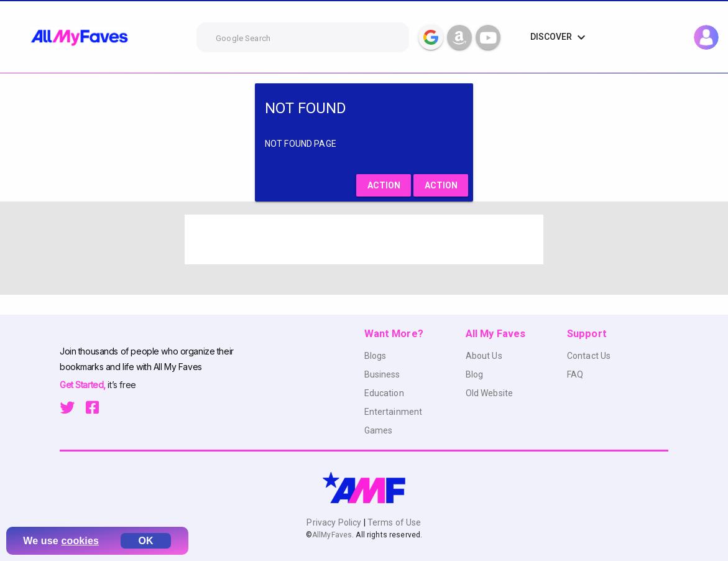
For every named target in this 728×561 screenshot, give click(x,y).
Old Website (490, 393)
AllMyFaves (332, 535)
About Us (484, 356)
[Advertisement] (364, 239)
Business (382, 374)
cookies (80, 541)
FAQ (575, 374)
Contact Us (589, 356)
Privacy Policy (335, 522)
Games (379, 430)
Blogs (376, 356)
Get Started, (84, 385)
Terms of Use (394, 522)
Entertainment (394, 412)
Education (384, 393)
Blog (475, 374)
